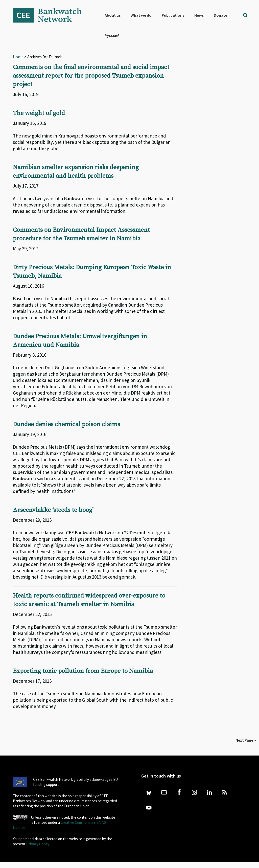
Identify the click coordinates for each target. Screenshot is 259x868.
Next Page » (246, 740)
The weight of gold (39, 113)
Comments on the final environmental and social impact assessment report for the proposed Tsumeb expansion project (91, 76)
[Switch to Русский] (112, 35)
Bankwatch (51, 15)
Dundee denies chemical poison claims (66, 424)
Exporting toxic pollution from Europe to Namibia (83, 671)
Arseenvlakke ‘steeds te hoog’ (53, 510)
